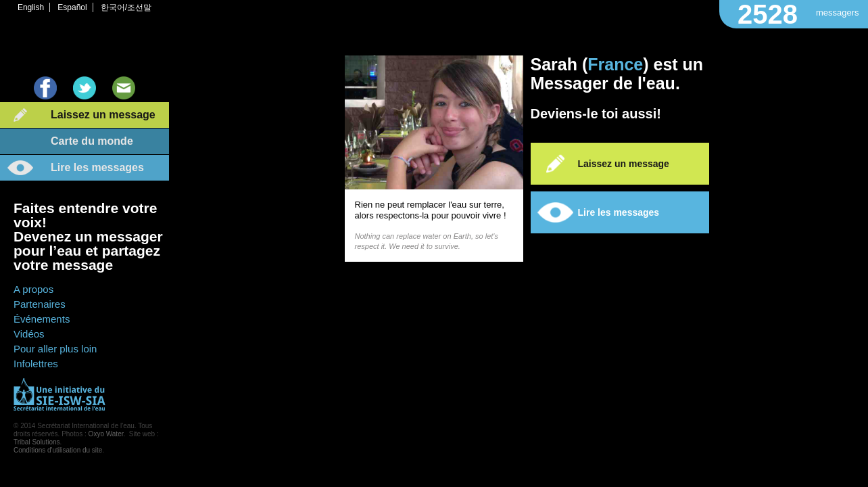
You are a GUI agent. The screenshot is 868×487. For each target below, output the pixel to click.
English (31, 7)
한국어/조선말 (126, 7)
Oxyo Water (106, 434)
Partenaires (40, 304)
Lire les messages (97, 167)
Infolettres (36, 364)
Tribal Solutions (37, 442)
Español (72, 7)
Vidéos (29, 334)
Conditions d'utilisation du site (58, 450)
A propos (33, 289)
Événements (42, 319)
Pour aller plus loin (55, 349)
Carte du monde (92, 141)
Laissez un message (103, 115)
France (615, 64)
